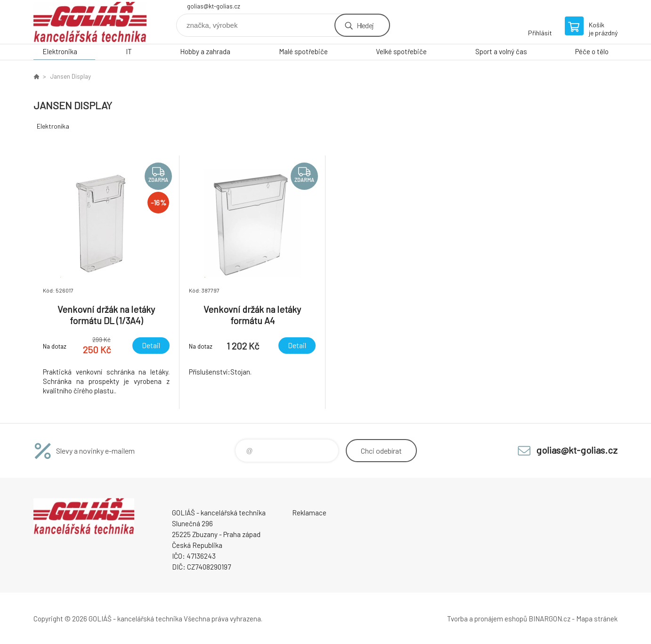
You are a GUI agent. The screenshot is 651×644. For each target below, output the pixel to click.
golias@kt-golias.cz (214, 6)
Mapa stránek (597, 619)
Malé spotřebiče (303, 51)
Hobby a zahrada (205, 51)
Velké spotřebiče (401, 51)
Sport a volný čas (501, 51)
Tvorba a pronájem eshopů (487, 619)
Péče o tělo (592, 51)
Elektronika (60, 51)
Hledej (365, 25)
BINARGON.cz (549, 619)
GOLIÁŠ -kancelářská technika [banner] (90, 22)
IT (129, 51)
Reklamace (309, 513)
